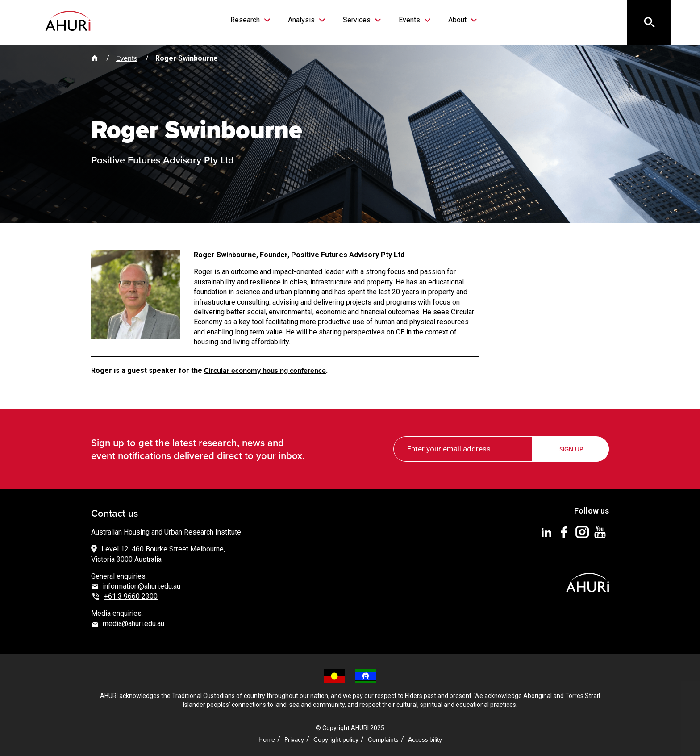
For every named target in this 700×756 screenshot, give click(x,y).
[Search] (649, 22)
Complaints (383, 740)
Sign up (571, 449)
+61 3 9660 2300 (131, 596)
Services (358, 20)
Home (267, 740)
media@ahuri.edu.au (133, 624)
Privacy (294, 740)
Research (246, 20)
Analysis (302, 20)
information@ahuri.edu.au (142, 586)
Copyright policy (336, 740)
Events (410, 20)
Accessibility (425, 740)
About (458, 20)
